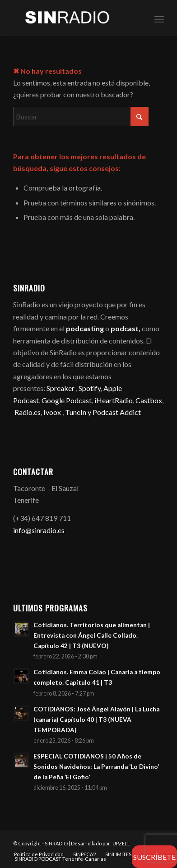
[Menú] (159, 18)
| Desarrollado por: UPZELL (99, 843)
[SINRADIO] (73, 18)
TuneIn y (79, 412)
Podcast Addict (117, 412)
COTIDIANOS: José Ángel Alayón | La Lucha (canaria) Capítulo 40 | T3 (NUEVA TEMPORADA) (96, 720)
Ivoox (52, 412)
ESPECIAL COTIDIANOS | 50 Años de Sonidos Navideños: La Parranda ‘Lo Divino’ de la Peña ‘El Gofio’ (96, 767)
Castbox (149, 400)
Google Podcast (67, 400)
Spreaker (61, 388)
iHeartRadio (113, 400)
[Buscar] (81, 117)
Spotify (90, 388)
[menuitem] (159, 18)
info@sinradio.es (39, 530)
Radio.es (28, 412)
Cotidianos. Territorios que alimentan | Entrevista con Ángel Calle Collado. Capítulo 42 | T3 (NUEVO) (92, 635)
